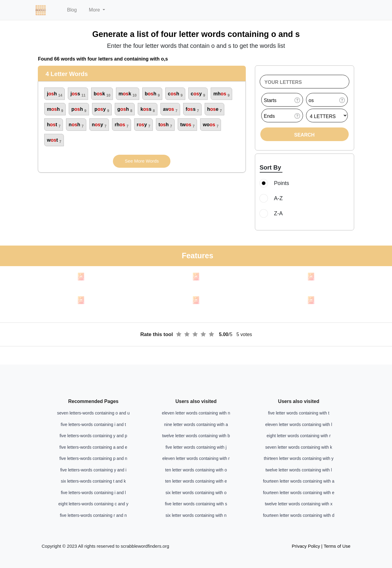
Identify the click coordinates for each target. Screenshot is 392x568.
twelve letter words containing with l (299, 470)
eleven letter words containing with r (196, 458)
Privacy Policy (306, 546)
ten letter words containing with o (196, 470)
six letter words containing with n (196, 515)
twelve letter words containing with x (299, 504)
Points (276, 183)
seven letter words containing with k (299, 447)
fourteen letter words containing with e (299, 493)
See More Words (142, 161)
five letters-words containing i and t (94, 424)
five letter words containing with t (298, 413)
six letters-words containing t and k (93, 481)
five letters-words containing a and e (93, 447)
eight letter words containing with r (299, 436)
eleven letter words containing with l (299, 424)
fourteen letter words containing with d (299, 515)
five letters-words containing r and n (93, 515)
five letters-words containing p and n (93, 458)
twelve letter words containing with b (196, 436)
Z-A (273, 213)
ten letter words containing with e (196, 481)
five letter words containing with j (196, 447)
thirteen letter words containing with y (298, 458)
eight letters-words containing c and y (93, 504)
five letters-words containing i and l (93, 493)
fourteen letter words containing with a (299, 481)
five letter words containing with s (196, 504)
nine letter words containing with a (196, 424)
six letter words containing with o (196, 493)
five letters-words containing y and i (93, 470)
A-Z (273, 198)
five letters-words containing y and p (93, 436)
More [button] (95, 10)
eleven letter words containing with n (196, 413)
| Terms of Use (336, 546)
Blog (72, 10)
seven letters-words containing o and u (93, 413)
